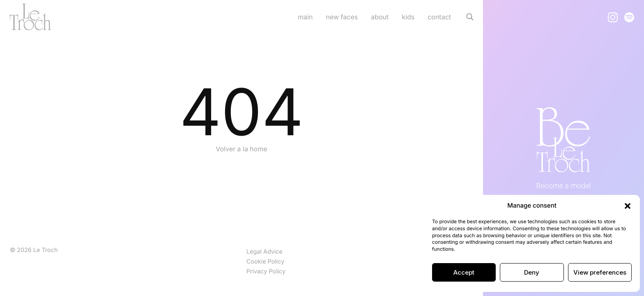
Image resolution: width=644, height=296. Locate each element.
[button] (628, 206)
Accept (464, 272)
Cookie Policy (265, 262)
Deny (532, 272)
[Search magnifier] (470, 17)
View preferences (600, 272)
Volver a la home (241, 149)
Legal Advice (264, 252)
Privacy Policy (266, 272)
